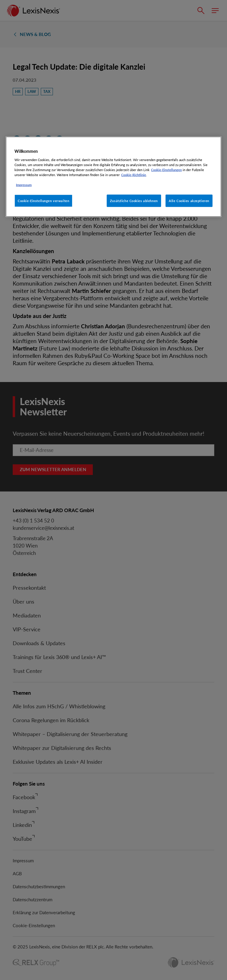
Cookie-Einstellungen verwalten (43, 201)
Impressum (24, 185)
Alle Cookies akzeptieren (189, 201)
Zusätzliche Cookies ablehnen (134, 201)
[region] (113, 177)
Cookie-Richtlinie (134, 175)
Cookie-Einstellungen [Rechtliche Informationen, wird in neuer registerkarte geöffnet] (166, 170)
